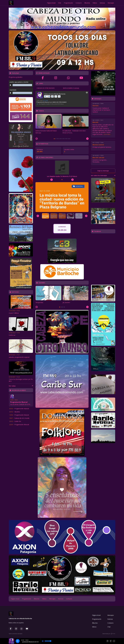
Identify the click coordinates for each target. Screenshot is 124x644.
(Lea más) (107, 134)
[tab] (54, 139)
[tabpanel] (48, 125)
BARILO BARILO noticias (71, 88)
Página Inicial (51, 3)
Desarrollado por (109, 634)
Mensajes (111, 3)
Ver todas (21, 386)
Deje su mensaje (103, 171)
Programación (68, 3)
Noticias (102, 3)
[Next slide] (87, 139)
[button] (46, 216)
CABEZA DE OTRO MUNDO (46, 88)
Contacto (79, 3)
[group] (62, 197)
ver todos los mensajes (103, 175)
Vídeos (95, 3)
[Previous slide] (37, 139)
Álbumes (87, 3)
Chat (60, 3)
